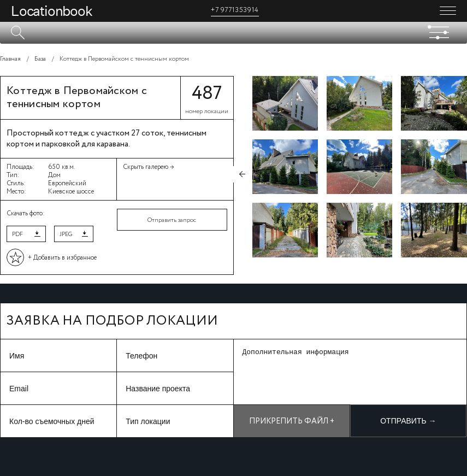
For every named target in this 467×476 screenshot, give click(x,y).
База (40, 59)
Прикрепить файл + (292, 421)
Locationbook (52, 11)
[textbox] (233, 33)
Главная (10, 59)
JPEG (66, 234)
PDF (17, 234)
